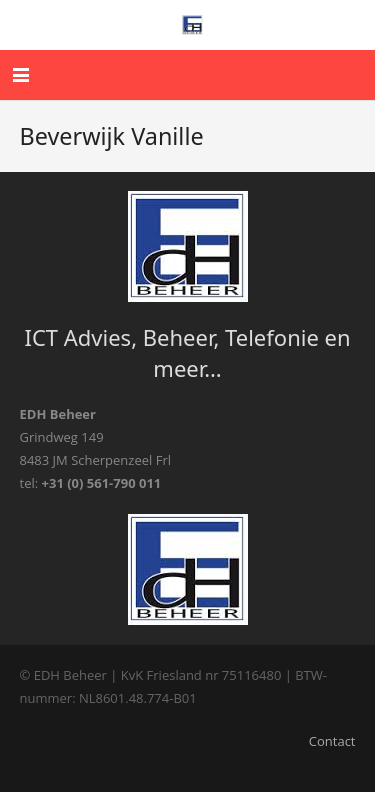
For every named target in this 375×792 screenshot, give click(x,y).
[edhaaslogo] (193, 25)
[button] (21, 75)
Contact (332, 741)
